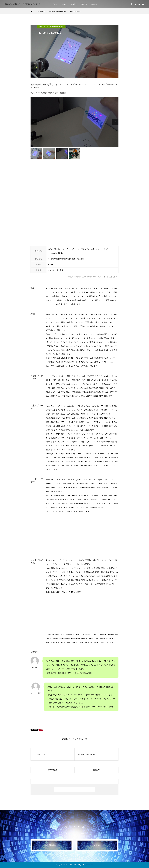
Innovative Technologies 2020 (55, 26)
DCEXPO (84, 4)
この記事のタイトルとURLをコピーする (74, 739)
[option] (74, 122)
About (64, 4)
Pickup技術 (73, 4)
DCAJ (83, 833)
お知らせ (55, 4)
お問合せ (94, 4)
